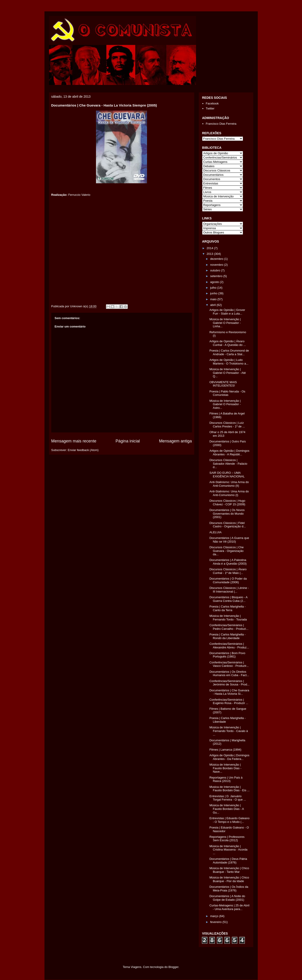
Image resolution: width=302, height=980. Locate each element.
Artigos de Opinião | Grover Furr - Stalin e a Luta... (227, 312)
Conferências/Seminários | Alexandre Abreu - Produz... (229, 646)
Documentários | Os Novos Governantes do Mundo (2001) (227, 514)
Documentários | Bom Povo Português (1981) (227, 655)
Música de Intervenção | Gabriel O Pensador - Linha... (225, 323)
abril (213, 305)
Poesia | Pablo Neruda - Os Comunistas (227, 393)
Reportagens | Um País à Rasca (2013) (226, 779)
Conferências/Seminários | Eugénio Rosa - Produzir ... (229, 701)
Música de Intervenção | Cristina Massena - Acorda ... (228, 850)
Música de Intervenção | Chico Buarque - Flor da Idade (229, 879)
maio (214, 299)
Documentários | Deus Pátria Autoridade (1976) (228, 861)
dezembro (217, 259)
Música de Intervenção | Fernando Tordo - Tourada (228, 618)
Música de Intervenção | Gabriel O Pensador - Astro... (225, 404)
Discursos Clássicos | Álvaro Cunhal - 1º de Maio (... (228, 571)
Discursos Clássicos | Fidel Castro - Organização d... (228, 525)
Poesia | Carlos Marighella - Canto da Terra (227, 608)
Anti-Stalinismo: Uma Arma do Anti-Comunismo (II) (229, 484)
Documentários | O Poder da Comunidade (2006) (228, 580)
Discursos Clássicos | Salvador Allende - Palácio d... (228, 464)
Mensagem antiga (176, 441)
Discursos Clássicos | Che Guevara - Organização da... (227, 551)
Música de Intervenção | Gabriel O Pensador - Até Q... (228, 373)
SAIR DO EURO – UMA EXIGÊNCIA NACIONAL (227, 475)
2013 (210, 254)
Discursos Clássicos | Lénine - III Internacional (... (229, 590)
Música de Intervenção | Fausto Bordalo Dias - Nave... (225, 768)
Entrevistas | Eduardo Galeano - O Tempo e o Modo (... (230, 820)
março (215, 916)
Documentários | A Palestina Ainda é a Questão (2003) (228, 562)
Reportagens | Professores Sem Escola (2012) (227, 839)
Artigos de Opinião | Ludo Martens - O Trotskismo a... (229, 362)
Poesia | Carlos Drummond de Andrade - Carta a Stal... (229, 352)
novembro (217, 265)
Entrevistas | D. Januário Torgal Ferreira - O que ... (228, 798)
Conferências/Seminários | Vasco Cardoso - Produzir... (229, 664)
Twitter (210, 108)
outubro (216, 270)
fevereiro (216, 922)
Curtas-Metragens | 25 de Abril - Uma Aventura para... (229, 907)
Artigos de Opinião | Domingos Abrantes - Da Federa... (229, 757)
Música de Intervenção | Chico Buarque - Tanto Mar (229, 870)
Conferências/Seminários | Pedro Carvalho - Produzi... (229, 627)
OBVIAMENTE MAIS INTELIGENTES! (223, 384)
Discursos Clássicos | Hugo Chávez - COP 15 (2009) (227, 502)
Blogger (173, 967)
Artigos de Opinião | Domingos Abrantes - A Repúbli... (229, 453)
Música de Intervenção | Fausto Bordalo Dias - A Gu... (227, 809)
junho (214, 293)
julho (214, 288)
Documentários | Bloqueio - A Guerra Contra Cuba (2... (228, 599)
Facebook (212, 103)
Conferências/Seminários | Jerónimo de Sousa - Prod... (230, 683)
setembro (217, 276)
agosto (215, 282)
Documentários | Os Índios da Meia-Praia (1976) (229, 889)
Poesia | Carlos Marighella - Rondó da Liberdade (227, 636)
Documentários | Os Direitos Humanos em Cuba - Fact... (229, 674)
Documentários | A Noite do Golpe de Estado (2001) (227, 898)
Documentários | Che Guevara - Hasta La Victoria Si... (229, 692)
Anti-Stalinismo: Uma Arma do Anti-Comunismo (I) (229, 493)
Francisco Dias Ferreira (221, 124)
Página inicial (128, 441)
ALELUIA (215, 532)
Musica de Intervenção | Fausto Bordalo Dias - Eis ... (230, 789)
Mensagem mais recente (74, 441)
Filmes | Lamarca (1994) (225, 750)
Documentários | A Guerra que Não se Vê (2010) (229, 540)
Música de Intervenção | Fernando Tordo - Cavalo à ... (229, 731)
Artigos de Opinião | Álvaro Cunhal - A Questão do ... (228, 343)
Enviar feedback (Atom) (83, 450)
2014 (210, 248)
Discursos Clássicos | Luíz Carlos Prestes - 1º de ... (227, 425)
